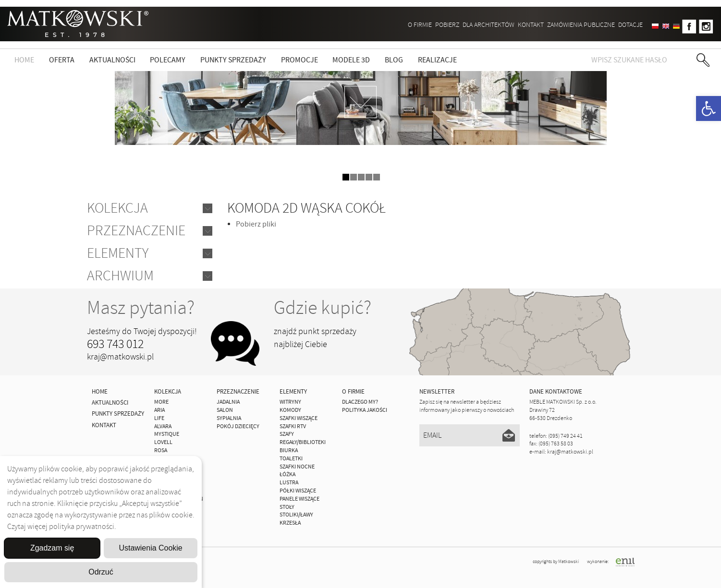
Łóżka (287, 474)
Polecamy (168, 60)
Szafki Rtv (293, 426)
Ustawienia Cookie (151, 548)
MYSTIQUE (167, 434)
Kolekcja (117, 208)
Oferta (62, 60)
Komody (290, 410)
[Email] (470, 435)
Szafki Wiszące (299, 418)
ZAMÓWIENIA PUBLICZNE (581, 25)
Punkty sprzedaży (233, 60)
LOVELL (163, 442)
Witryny (290, 402)
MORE (161, 402)
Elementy (118, 253)
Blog (394, 60)
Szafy (287, 434)
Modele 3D (351, 60)
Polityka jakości (365, 410)
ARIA (159, 410)
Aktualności (112, 60)
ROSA (161, 450)
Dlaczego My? (360, 402)
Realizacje (437, 60)
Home (24, 60)
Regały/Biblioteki (303, 442)
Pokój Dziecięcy (238, 426)
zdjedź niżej (360, 102)
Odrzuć (101, 572)
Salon (225, 410)
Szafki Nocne (297, 467)
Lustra (289, 483)
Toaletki (291, 459)
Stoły (287, 507)
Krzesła (290, 523)
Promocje (299, 60)
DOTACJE (630, 25)
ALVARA (163, 426)
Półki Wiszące (298, 491)
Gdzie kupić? (323, 308)
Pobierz (447, 25)
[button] (709, 108)
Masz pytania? (141, 308)
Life (159, 418)
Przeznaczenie (136, 231)
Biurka (289, 450)
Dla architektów (489, 25)
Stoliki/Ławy (296, 515)
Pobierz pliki (256, 224)
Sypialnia (229, 418)
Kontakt (531, 25)
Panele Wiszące (299, 499)
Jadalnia (228, 402)
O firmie (420, 25)
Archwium (120, 276)
